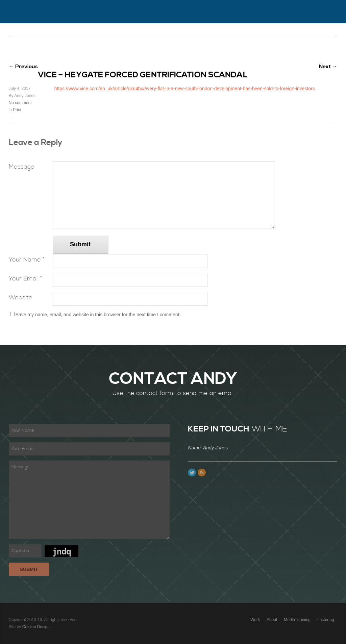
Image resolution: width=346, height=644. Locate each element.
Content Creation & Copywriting (275, 35)
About (72, 35)
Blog (215, 35)
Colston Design (36, 627)
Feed (202, 473)
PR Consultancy (35, 58)
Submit (80, 244)
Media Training (179, 35)
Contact (102, 35)
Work (46, 35)
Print (17, 110)
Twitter (192, 473)
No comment (20, 103)
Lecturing (136, 35)
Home (21, 35)
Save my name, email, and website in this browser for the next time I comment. (98, 315)
